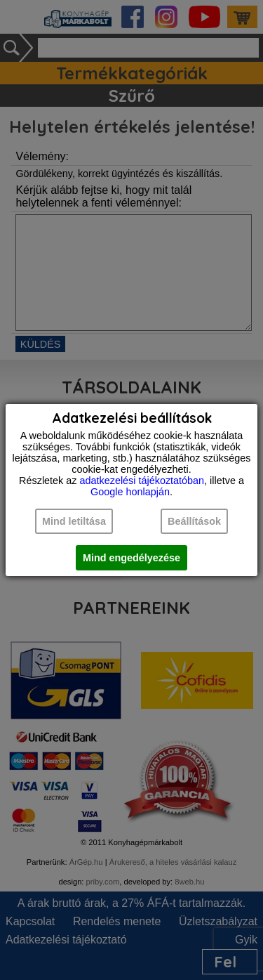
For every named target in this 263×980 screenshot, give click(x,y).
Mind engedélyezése (131, 558)
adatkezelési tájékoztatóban (142, 481)
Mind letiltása (74, 521)
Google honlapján (130, 492)
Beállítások (194, 521)
